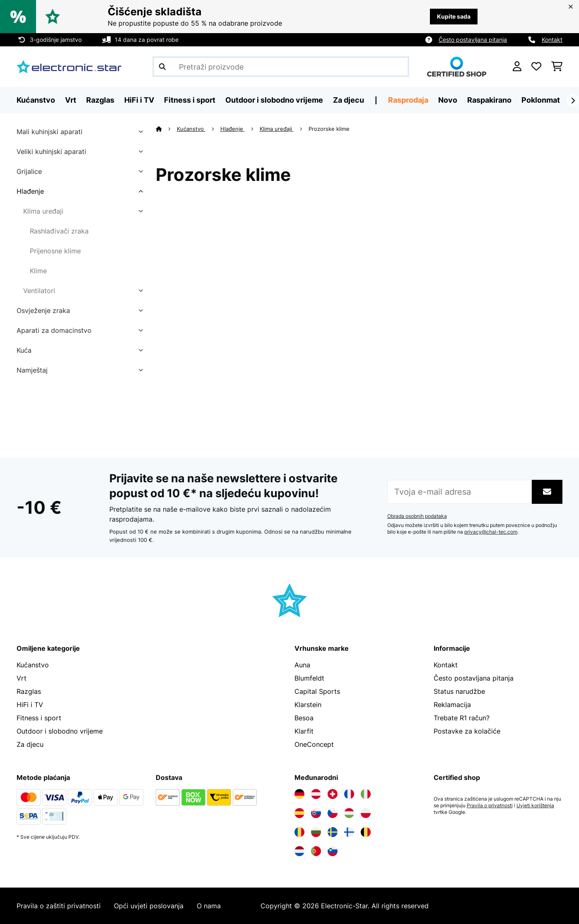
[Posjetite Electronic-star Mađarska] (349, 813)
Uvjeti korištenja (535, 806)
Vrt (22, 678)
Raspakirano (489, 100)
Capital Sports (317, 691)
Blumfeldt (309, 678)
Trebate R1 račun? (462, 718)
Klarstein (308, 705)
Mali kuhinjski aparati (49, 132)
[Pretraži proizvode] (281, 67)
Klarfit (304, 731)
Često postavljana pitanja (473, 40)
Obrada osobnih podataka (417, 516)
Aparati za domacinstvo (54, 330)
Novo (448, 100)
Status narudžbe (459, 691)
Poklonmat (541, 100)
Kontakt (552, 40)
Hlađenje (30, 191)
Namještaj (32, 370)
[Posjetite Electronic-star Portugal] (316, 851)
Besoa (304, 718)
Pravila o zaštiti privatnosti (59, 906)
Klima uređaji (43, 211)
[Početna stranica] (166, 129)
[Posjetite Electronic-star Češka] (333, 813)
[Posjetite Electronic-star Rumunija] (299, 832)
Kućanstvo (191, 129)
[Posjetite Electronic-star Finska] (349, 832)
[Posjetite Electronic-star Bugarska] (316, 832)
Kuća (24, 350)
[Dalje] (573, 101)
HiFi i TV (30, 705)
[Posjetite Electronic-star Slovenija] (333, 851)
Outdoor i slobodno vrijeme (60, 731)
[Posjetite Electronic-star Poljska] (366, 813)
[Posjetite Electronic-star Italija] (366, 794)
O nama (209, 906)
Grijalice (29, 171)
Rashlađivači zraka (59, 231)
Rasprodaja (408, 100)
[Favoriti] (536, 67)
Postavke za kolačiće (467, 731)
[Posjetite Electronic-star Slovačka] (316, 813)
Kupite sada (454, 16)
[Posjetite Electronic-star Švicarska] (333, 794)
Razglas (29, 691)
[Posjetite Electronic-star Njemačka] (299, 794)
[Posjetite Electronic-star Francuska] (349, 794)
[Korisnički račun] (517, 67)
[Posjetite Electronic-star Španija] (299, 813)
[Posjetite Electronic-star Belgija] (366, 832)
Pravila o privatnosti (490, 806)
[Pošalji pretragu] (162, 67)
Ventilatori (39, 291)
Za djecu (30, 744)
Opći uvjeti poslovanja (149, 906)
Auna (302, 665)
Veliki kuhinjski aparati (51, 152)
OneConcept (314, 744)
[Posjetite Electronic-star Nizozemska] (299, 851)
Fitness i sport (39, 718)
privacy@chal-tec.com (491, 532)
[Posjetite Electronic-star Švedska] (333, 832)
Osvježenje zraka (43, 310)
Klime (38, 271)
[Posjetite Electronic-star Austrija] (316, 794)
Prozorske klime (330, 129)
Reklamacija (452, 705)
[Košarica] (557, 67)
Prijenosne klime (55, 251)
